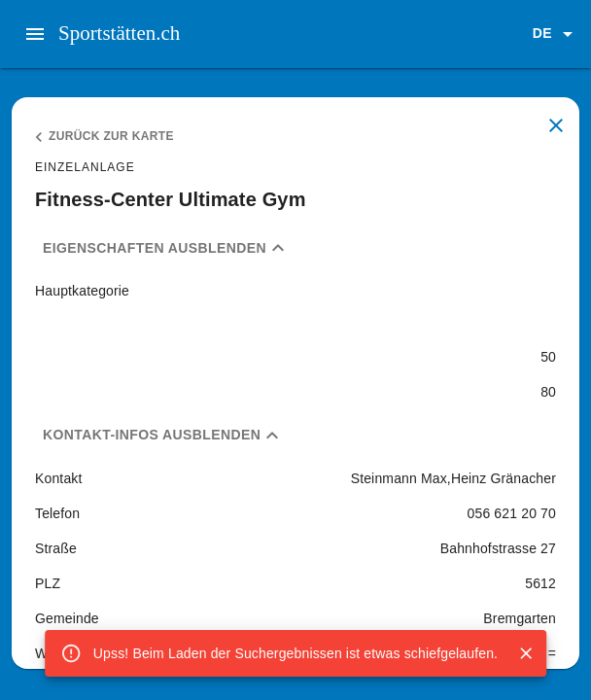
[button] (556, 34)
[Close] (526, 653)
